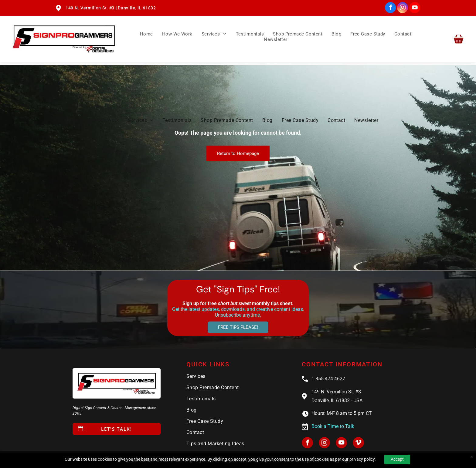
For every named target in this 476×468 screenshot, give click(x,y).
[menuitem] (146, 34)
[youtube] (415, 8)
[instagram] (403, 8)
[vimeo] (358, 443)
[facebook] (390, 8)
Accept (397, 459)
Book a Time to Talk (333, 426)
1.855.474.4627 (328, 379)
